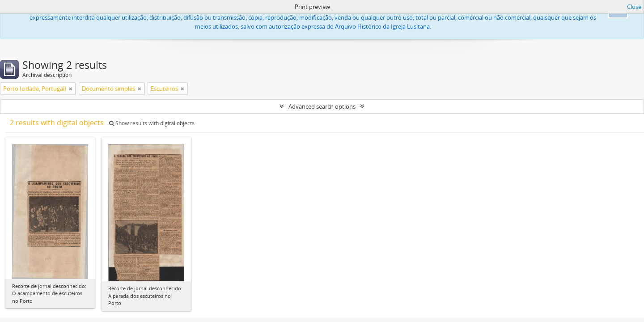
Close (634, 7)
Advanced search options (322, 106)
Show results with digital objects (152, 123)
